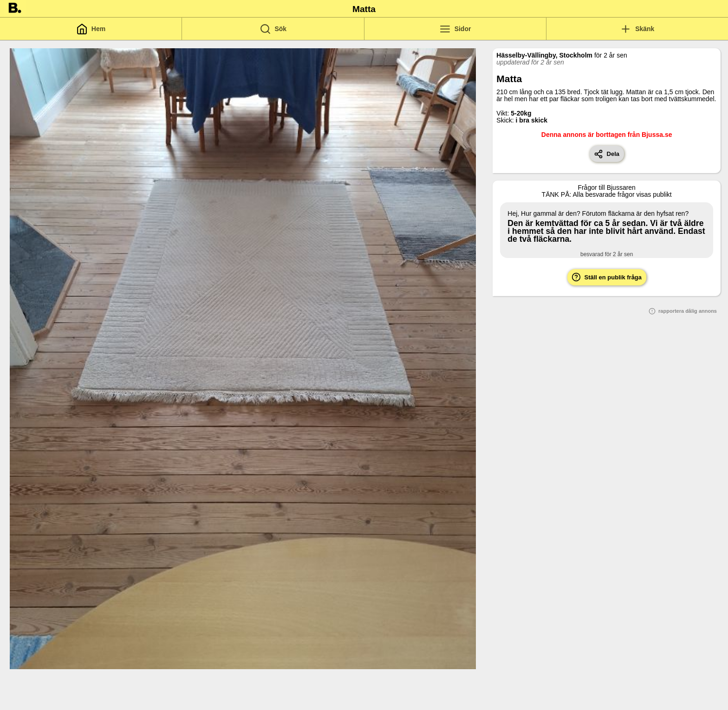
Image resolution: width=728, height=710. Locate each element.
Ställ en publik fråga (607, 277)
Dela (607, 154)
